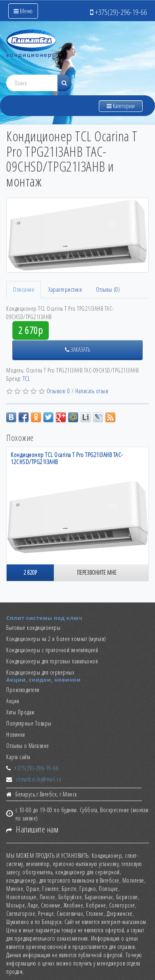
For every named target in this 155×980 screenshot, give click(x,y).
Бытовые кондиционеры (33, 628)
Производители (23, 690)
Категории (121, 106)
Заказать (77, 349)
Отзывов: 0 (58, 391)
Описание (24, 289)
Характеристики (65, 289)
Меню (23, 11)
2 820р (30, 572)
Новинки (16, 734)
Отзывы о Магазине (28, 746)
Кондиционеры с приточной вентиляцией (52, 650)
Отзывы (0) (108, 289)
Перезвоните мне (97, 572)
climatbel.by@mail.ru (38, 779)
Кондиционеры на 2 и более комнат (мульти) (56, 639)
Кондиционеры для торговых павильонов (52, 661)
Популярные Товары (29, 723)
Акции (13, 701)
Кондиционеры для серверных (40, 672)
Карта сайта (18, 757)
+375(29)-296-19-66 (36, 768)
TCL (26, 379)
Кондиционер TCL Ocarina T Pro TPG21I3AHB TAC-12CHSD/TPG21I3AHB (67, 458)
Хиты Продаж (20, 712)
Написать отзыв (92, 391)
